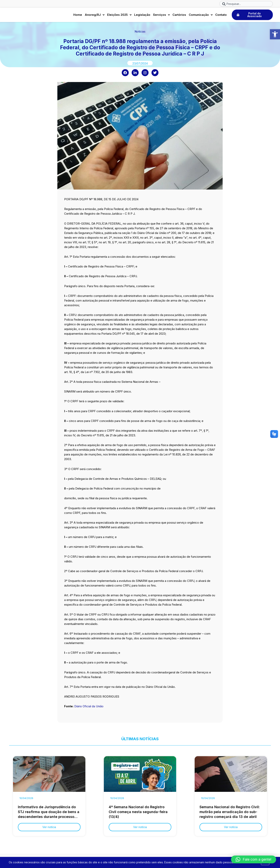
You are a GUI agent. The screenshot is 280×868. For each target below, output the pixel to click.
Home (78, 16)
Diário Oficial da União (89, 708)
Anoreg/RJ (95, 16)
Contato (221, 16)
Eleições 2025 (119, 16)
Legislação (142, 16)
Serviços (161, 16)
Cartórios (179, 16)
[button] (275, 34)
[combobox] (246, 4)
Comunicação (201, 16)
